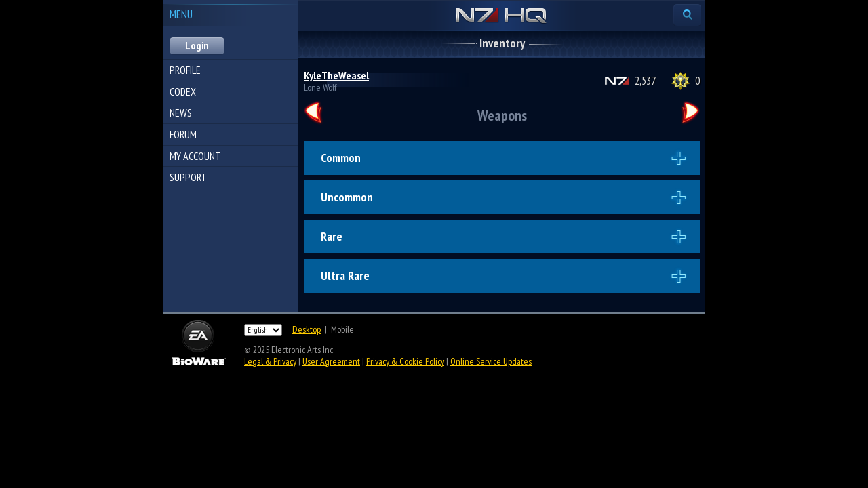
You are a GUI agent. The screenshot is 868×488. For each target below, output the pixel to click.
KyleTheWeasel (336, 75)
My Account (195, 156)
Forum (183, 134)
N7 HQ (501, 16)
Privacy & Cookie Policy (405, 361)
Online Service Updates (491, 361)
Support (188, 177)
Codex (183, 91)
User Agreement (331, 361)
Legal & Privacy (270, 361)
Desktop (307, 329)
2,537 (645, 81)
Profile (185, 70)
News (181, 113)
